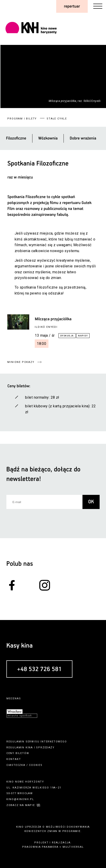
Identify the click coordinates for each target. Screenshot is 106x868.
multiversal (73, 847)
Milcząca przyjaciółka (53, 319)
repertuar (72, 6)
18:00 (42, 344)
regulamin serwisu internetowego (37, 742)
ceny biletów (18, 753)
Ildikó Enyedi (46, 327)
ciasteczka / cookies (24, 765)
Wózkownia (48, 138)
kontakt (14, 759)
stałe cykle (57, 119)
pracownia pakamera (40, 847)
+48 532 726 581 (39, 669)
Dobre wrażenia (83, 138)
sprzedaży (45, 748)
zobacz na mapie (21, 805)
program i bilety (22, 119)
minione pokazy (21, 362)
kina (29, 748)
